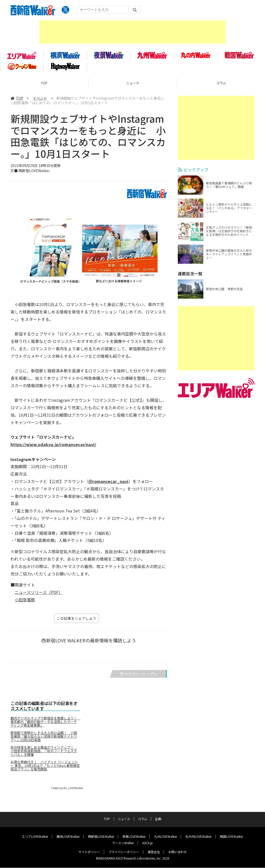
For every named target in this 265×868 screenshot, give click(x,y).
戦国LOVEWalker (231, 837)
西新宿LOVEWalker (101, 837)
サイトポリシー (89, 852)
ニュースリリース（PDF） (39, 594)
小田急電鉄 (25, 601)
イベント (40, 100)
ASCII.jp (148, 843)
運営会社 (154, 852)
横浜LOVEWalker (68, 837)
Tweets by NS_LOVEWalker (67, 790)
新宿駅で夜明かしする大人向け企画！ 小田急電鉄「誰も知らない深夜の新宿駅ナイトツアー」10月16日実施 (44, 738)
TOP (44, 85)
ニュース (133, 85)
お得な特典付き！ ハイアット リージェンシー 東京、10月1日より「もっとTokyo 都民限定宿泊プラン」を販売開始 (45, 767)
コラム (142, 819)
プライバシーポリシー (124, 852)
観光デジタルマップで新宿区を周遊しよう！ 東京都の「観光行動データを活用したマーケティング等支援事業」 (45, 724)
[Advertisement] (132, 32)
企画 (158, 819)
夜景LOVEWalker (134, 837)
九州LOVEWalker (165, 837)
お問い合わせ (178, 852)
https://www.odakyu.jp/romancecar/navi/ (53, 446)
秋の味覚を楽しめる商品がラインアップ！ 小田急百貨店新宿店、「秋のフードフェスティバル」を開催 (44, 753)
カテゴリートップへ (138, 676)
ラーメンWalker (123, 843)
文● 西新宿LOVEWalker (30, 173)
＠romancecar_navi (108, 483)
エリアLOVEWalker (35, 837)
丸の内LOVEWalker (198, 837)
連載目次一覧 (190, 275)
